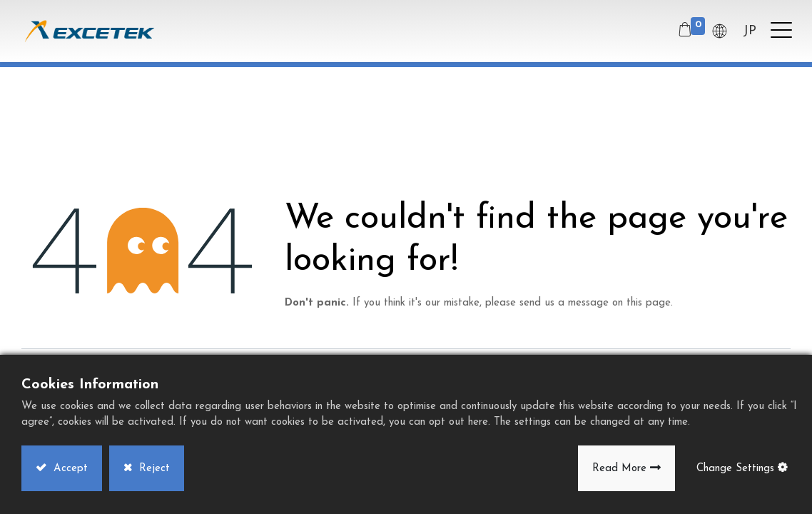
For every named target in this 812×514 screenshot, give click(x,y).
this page (649, 303)
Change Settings (735, 469)
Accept (69, 469)
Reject (153, 469)
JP (748, 31)
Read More (619, 469)
